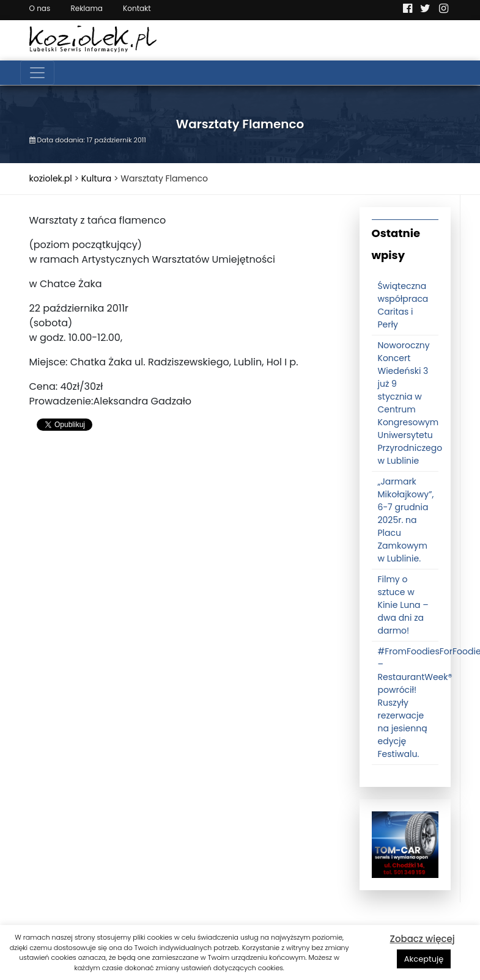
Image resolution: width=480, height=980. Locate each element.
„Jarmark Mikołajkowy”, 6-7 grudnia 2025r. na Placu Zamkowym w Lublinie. (406, 520)
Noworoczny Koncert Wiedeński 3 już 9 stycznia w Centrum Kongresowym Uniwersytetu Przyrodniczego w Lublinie (410, 403)
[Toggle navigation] (37, 73)
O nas (40, 8)
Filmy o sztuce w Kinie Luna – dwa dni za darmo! (403, 605)
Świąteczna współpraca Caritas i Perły (403, 305)
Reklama (86, 8)
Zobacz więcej (423, 939)
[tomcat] (405, 844)
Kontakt (137, 8)
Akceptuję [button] (424, 959)
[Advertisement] (185, 539)
